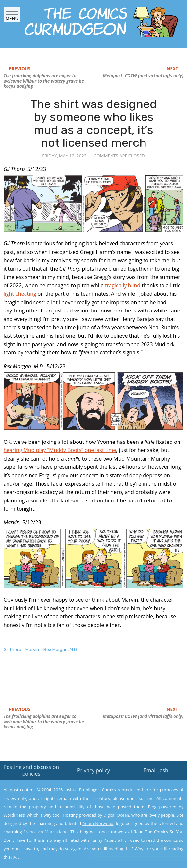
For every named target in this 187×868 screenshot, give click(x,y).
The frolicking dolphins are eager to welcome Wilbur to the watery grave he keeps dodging (44, 81)
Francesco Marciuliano (46, 832)
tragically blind (123, 285)
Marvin (32, 649)
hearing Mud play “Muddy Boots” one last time (60, 450)
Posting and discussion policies (31, 770)
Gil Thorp (12, 649)
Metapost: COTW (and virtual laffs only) (143, 76)
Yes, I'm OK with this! (131, 844)
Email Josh (156, 770)
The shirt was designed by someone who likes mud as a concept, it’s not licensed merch (94, 123)
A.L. (17, 857)
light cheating (20, 294)
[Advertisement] (80, 687)
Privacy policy (93, 770)
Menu (12, 16)
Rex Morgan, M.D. (61, 649)
